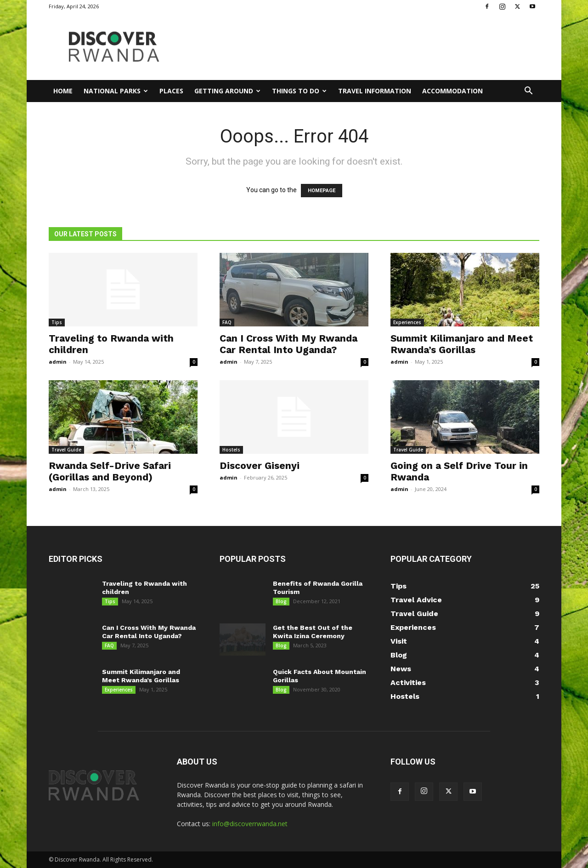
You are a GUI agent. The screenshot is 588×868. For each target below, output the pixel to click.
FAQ (227, 322)
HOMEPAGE (322, 191)
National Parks (116, 91)
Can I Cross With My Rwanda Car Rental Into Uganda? (288, 344)
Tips (57, 322)
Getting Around (227, 91)
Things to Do (299, 91)
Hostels (231, 450)
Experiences (407, 322)
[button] (528, 92)
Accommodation (452, 91)
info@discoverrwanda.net (250, 824)
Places (171, 91)
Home (63, 91)
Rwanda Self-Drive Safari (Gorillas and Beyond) (110, 471)
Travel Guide (66, 450)
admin (58, 362)
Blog (281, 601)
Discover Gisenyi (260, 465)
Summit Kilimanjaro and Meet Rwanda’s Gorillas (462, 344)
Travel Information (375, 91)
